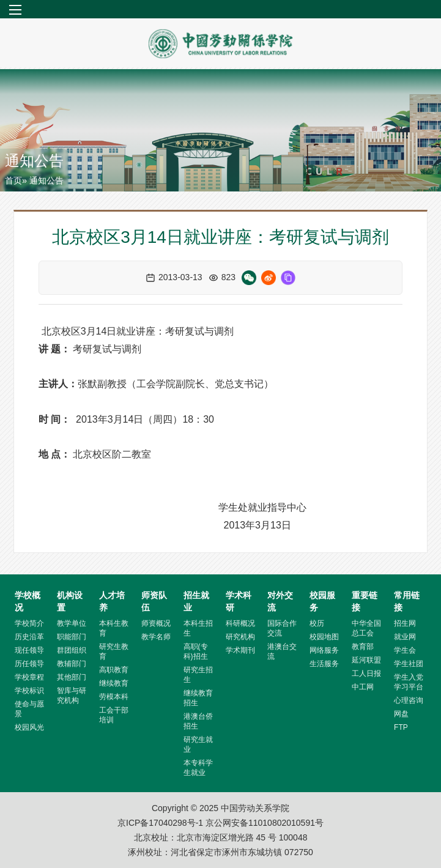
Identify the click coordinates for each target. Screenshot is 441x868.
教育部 (363, 647)
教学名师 (156, 637)
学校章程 (29, 677)
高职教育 (114, 670)
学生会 (405, 650)
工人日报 (366, 673)
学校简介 (29, 623)
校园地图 (324, 637)
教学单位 (72, 623)
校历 (317, 623)
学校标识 (29, 691)
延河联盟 (366, 660)
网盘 (401, 714)
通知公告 (34, 161)
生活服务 (324, 664)
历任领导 (29, 664)
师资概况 (156, 623)
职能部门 (72, 637)
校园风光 (29, 727)
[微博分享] (269, 278)
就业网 (405, 637)
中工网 (363, 687)
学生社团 (409, 664)
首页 (13, 180)
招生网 (405, 623)
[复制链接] (288, 278)
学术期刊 (240, 650)
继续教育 (114, 683)
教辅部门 (72, 664)
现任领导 (29, 650)
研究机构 (240, 637)
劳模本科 (114, 697)
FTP (401, 727)
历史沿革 (29, 637)
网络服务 (324, 650)
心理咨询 (409, 700)
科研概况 (240, 623)
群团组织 (72, 650)
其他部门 (72, 677)
